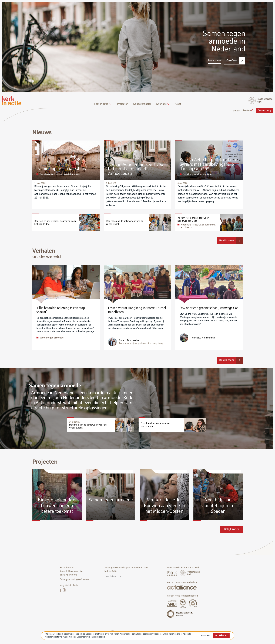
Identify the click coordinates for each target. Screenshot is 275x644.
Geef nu (232, 61)
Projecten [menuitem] (123, 104)
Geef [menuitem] (178, 104)
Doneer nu (263, 111)
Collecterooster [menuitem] (142, 104)
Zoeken (248, 111)
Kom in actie (102, 104)
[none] (103, 104)
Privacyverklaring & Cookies (74, 579)
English (236, 111)
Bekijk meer (227, 241)
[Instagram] (64, 590)
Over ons (162, 104)
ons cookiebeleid (98, 637)
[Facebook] (61, 590)
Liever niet (205, 635)
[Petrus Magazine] (172, 573)
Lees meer (215, 60)
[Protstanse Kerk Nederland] (190, 573)
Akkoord (221, 636)
